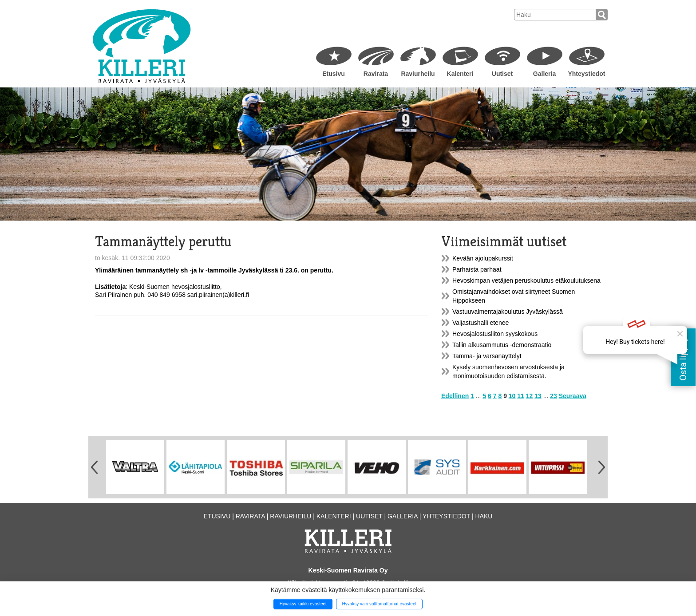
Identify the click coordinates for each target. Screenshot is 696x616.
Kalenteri (460, 74)
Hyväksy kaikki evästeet (303, 604)
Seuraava (573, 396)
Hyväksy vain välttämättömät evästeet (379, 604)
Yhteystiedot (586, 74)
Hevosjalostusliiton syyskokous (495, 334)
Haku (484, 516)
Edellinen (455, 396)
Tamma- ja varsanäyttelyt (487, 356)
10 (512, 396)
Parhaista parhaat (477, 269)
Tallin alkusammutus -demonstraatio (502, 345)
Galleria (544, 74)
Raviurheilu (418, 74)
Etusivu (334, 74)
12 (530, 396)
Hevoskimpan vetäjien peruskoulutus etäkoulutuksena (526, 280)
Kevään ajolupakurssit (483, 258)
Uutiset (502, 74)
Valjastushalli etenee (480, 323)
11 (521, 396)
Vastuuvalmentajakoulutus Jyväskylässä (508, 312)
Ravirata (376, 74)
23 (554, 396)
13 (538, 396)
